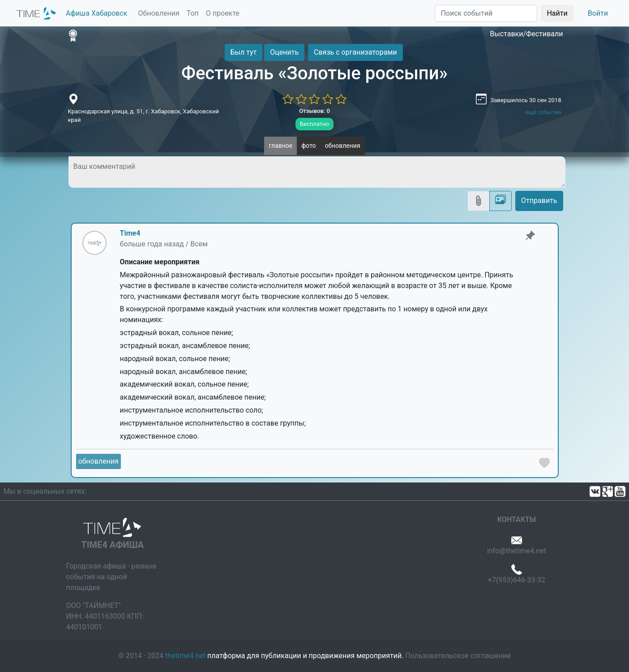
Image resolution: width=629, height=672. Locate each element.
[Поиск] (486, 13)
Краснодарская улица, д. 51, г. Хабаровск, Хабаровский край (144, 116)
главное (280, 146)
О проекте (223, 13)
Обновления (158, 13)
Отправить (539, 200)
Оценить (284, 52)
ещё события (543, 112)
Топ (193, 13)
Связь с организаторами (355, 52)
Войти (598, 13)
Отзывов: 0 (314, 111)
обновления (343, 146)
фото (308, 146)
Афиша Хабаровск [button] (96, 13)
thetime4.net (185, 656)
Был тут (244, 52)
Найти (557, 13)
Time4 (130, 233)
